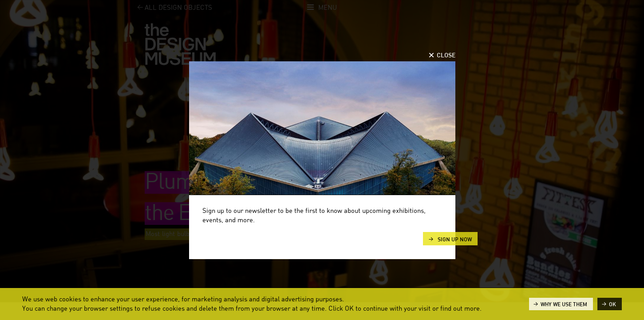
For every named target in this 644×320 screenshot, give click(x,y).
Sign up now (454, 240)
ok (612, 304)
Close (446, 56)
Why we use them (564, 304)
